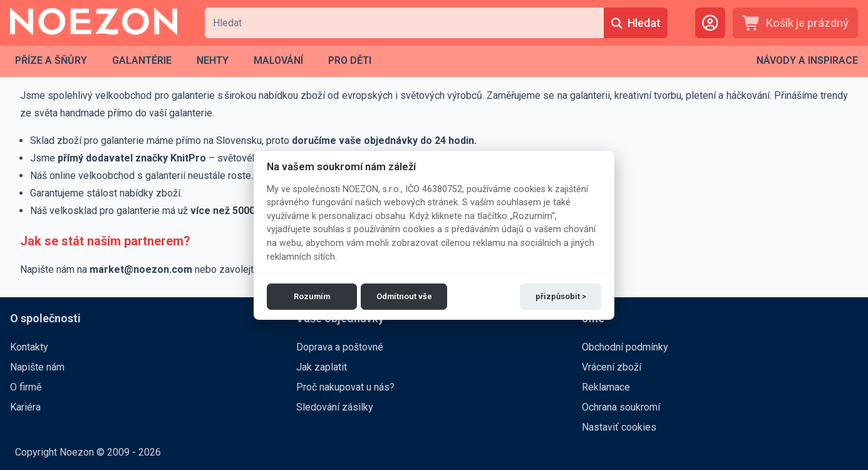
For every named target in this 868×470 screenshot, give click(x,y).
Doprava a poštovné (340, 347)
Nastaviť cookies (619, 427)
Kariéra (25, 407)
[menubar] (193, 61)
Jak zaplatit (322, 367)
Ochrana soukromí (621, 407)
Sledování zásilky (335, 407)
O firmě (26, 387)
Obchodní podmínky (625, 347)
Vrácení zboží (612, 367)
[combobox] (404, 23)
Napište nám (37, 367)
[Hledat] (636, 23)
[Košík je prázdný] (795, 23)
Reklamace (606, 387)
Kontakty (29, 347)
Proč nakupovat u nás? (345, 387)
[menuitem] (51, 61)
